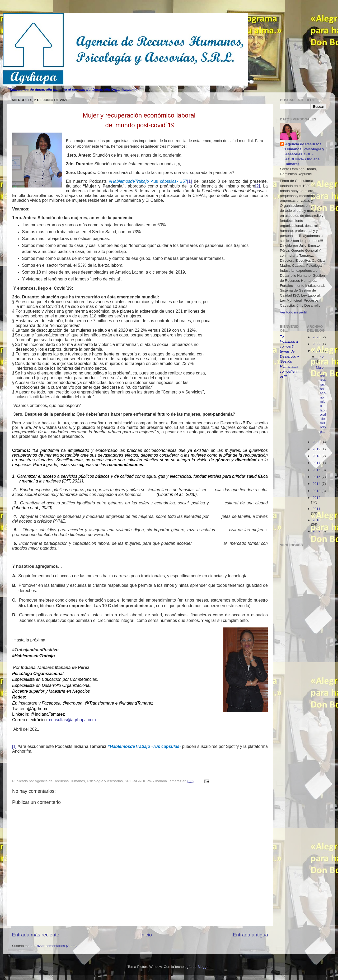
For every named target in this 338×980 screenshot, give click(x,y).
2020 (317, 442)
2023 (317, 337)
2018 (317, 456)
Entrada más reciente (36, 935)
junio (321, 357)
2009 (317, 531)
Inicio (146, 935)
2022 (317, 344)
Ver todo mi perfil (293, 312)
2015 (317, 477)
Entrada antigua (250, 935)
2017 (317, 463)
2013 (317, 491)
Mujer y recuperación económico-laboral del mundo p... (321, 400)
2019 (317, 449)
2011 (316, 509)
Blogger (204, 967)
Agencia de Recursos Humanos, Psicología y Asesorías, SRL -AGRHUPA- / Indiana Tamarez (305, 154)
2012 (316, 498)
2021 (317, 351)
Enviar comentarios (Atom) (56, 946)
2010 (316, 520)
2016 (317, 470)
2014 (317, 484)
